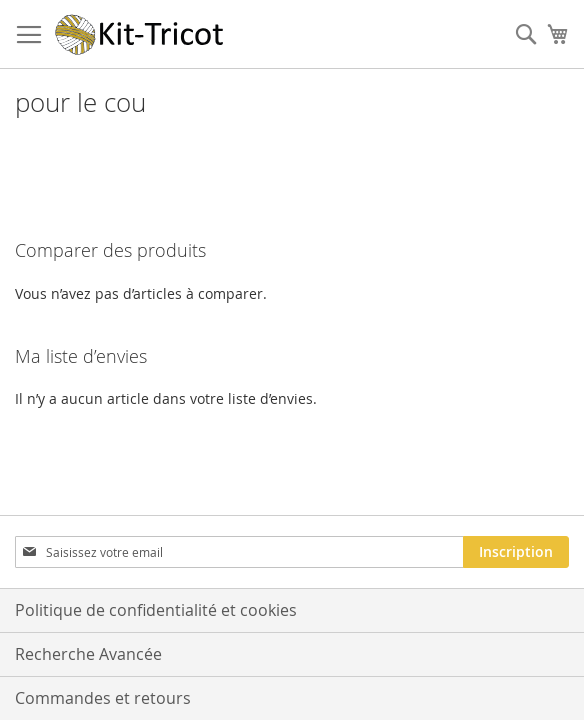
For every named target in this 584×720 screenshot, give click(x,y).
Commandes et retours (103, 698)
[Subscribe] (516, 552)
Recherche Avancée (88, 654)
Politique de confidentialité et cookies (156, 610)
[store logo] (140, 34)
